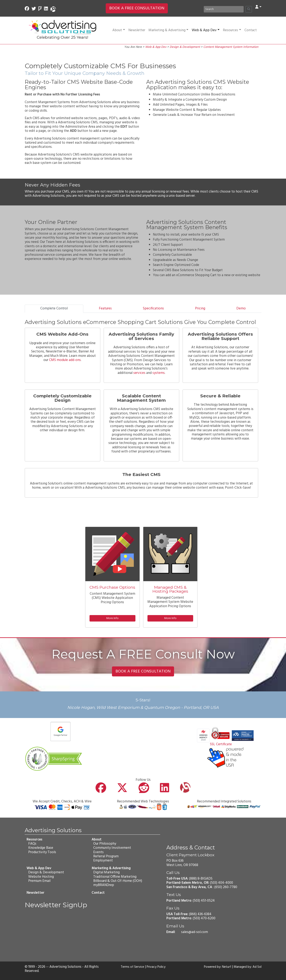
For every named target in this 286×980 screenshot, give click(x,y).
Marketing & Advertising (168, 30)
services (139, 373)
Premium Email (39, 881)
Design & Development (185, 47)
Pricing (200, 308)
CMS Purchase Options (112, 587)
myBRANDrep (103, 885)
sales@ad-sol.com (195, 932)
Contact (251, 30)
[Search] (224, 9)
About (119, 30)
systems (159, 373)
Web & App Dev (206, 30)
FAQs (32, 844)
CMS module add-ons (64, 360)
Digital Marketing (106, 872)
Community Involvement (112, 848)
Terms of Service (131, 967)
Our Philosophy (104, 844)
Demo (241, 308)
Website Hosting (41, 877)
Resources (232, 30)
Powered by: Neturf (215, 967)
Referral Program (106, 856)
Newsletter (137, 30)
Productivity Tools (42, 852)
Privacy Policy (157, 967)
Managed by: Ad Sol (247, 967)
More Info (112, 618)
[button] (258, 7)
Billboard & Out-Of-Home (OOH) (117, 881)
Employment (103, 861)
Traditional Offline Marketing (115, 877)
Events (98, 852)
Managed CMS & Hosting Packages (170, 589)
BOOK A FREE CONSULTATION (137, 8)
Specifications (153, 308)
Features (105, 308)
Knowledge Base (41, 848)
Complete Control (54, 308)
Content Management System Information (231, 47)
